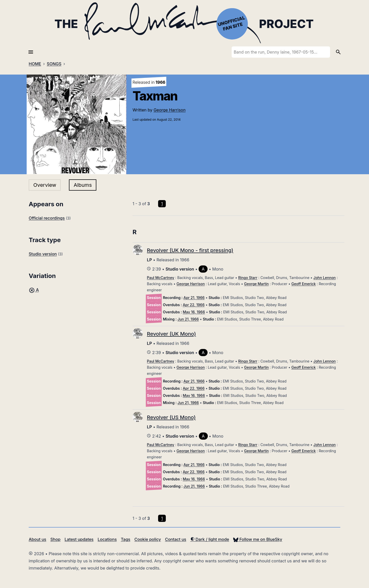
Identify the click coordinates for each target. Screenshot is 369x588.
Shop (55, 539)
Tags (126, 539)
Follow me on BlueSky (258, 539)
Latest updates (79, 539)
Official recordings (47, 218)
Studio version (43, 254)
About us (37, 539)
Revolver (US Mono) (171, 417)
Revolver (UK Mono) (171, 334)
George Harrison (170, 110)
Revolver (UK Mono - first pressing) (190, 250)
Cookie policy (147, 539)
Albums (83, 185)
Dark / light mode (210, 539)
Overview (45, 185)
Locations (107, 539)
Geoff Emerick (304, 284)
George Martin (257, 284)
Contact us (176, 539)
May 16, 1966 (194, 312)
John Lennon (325, 278)
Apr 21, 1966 (194, 298)
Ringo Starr (248, 278)
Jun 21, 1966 (188, 319)
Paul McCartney (160, 278)
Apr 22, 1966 (194, 305)
